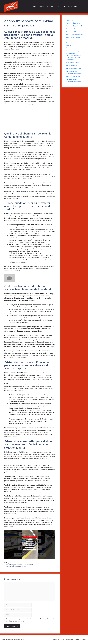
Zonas (59, 6)
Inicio (35, 6)
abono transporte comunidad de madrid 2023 (19, 565)
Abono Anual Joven (72, 29)
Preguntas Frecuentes (13, 563)
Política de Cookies (72, 65)
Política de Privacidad (73, 68)
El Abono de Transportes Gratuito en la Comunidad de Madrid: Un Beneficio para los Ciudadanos (74, 55)
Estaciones (51, 6)
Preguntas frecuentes (71, 6)
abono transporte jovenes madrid (16, 567)
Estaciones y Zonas (72, 63)
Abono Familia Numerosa (75, 35)
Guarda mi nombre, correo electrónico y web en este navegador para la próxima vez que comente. (30, 620)
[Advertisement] (30, 119)
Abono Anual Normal (73, 32)
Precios (42, 6)
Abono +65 (70, 20)
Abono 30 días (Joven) (73, 23)
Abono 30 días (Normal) (74, 26)
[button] (81, 6)
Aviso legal (70, 48)
